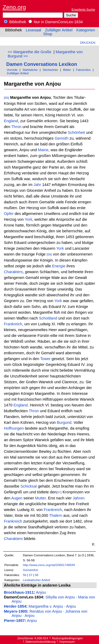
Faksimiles (83, 70)
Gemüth (62, 138)
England (11, 121)
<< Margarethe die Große (29, 52)
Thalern (56, 515)
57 (30, 575)
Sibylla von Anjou (60, 597)
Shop (48, 34)
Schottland (48, 318)
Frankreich (13, 324)
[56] (7, 98)
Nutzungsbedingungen (67, 638)
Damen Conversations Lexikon (42, 64)
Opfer (9, 214)
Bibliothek (15, 22)
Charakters (13, 272)
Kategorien (86, 30)
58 (37, 575)
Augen (17, 498)
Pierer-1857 (14, 621)
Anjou (41, 592)
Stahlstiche (30, 70)
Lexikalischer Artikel (37, 580)
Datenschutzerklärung (40, 641)
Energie (59, 266)
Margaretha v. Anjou (46, 606)
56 (25, 575)
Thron (16, 127)
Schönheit (76, 132)
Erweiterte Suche (83, 9)
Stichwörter (50, 70)
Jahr (37, 185)
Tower (45, 359)
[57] (59, 492)
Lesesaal (33, 30)
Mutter (41, 498)
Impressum (67, 641)
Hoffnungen (14, 428)
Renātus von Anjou (46, 611)
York (28, 219)
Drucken (88, 43)
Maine (43, 150)
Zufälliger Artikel (59, 30)
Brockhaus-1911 (19, 592)
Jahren (79, 498)
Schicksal (29, 486)
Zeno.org (14, 7)
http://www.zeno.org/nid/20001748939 (49, 565)
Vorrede (12, 70)
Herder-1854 (15, 606)
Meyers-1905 (16, 611)
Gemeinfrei (30, 570)
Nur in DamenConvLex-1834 (56, 22)
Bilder (67, 70)
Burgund (64, 422)
